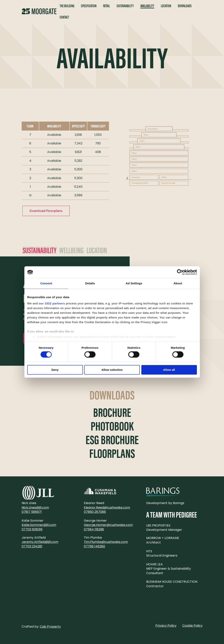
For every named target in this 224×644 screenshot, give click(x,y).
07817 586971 (32, 512)
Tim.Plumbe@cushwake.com (106, 542)
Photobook (112, 426)
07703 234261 (32, 546)
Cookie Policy (192, 626)
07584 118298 (94, 529)
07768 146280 (94, 546)
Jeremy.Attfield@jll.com (40, 542)
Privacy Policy (166, 626)
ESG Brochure (112, 439)
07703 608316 (32, 529)
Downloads (185, 6)
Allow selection (112, 370)
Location (166, 6)
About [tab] (178, 283)
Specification (89, 6)
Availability (147, 6)
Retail (107, 6)
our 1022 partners (52, 303)
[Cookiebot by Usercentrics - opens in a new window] (180, 272)
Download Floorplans (46, 211)
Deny (55, 370)
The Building (67, 6)
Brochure (112, 412)
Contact (64, 17)
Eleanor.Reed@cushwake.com (107, 507)
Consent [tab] (46, 283)
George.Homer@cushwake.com (108, 525)
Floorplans (112, 453)
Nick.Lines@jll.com (35, 507)
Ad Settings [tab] (134, 283)
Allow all (169, 370)
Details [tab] (90, 283)
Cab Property (50, 627)
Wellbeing (71, 250)
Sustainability (125, 6)
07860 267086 (95, 512)
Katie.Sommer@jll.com (39, 525)
